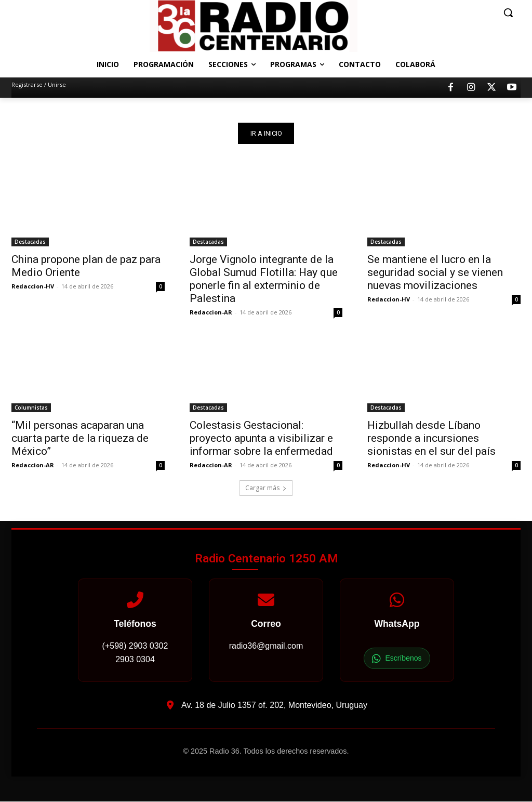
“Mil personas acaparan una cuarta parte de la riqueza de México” (80, 439)
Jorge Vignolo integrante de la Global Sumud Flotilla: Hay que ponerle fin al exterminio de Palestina (264, 279)
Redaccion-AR (211, 313)
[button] (508, 12)
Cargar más (266, 488)
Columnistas (31, 408)
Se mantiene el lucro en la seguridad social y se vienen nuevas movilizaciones (435, 273)
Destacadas (30, 242)
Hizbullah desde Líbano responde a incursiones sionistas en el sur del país (431, 439)
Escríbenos (397, 659)
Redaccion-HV (33, 287)
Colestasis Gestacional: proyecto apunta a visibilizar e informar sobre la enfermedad (261, 439)
